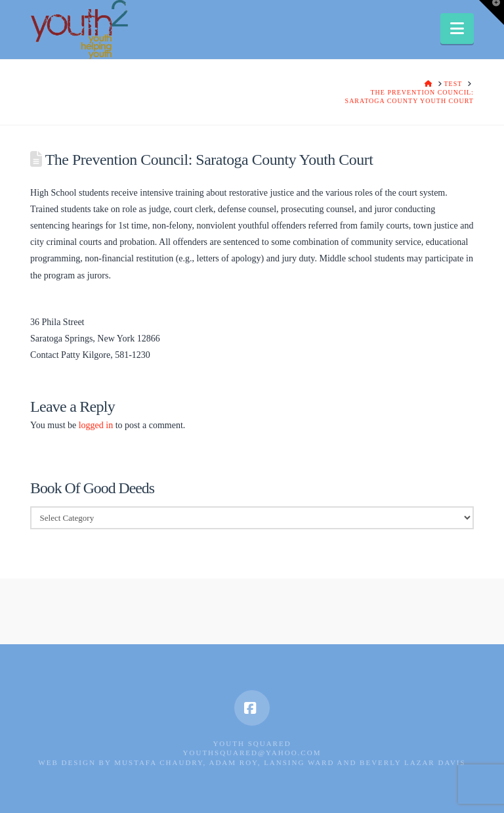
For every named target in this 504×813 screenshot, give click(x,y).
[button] (457, 29)
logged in (96, 425)
